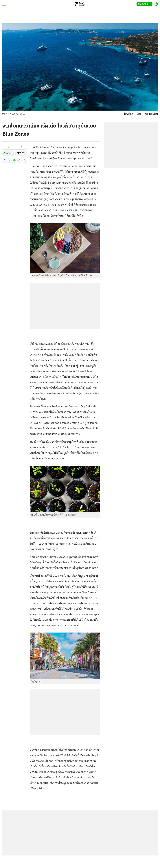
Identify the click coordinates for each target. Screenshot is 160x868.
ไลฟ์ (139, 114)
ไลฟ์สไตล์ (129, 114)
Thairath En (144, 4)
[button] (4, 160)
